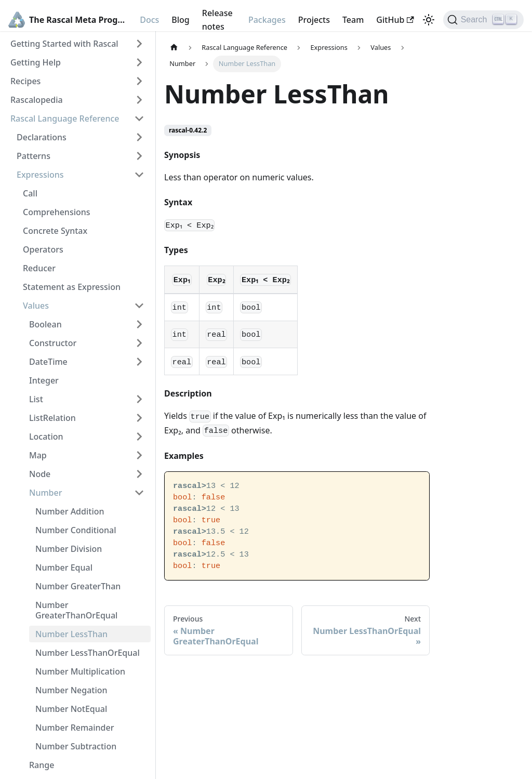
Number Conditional (76, 530)
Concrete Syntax (55, 231)
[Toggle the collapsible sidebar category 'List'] (139, 399)
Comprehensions (57, 212)
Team (353, 20)
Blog (180, 20)
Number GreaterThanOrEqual (76, 610)
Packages (267, 20)
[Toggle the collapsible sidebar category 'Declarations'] (139, 137)
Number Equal (64, 567)
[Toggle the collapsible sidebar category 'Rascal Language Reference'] (139, 118)
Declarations (42, 137)
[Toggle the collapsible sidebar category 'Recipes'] (139, 81)
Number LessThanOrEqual (88, 653)
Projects (314, 20)
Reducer (39, 268)
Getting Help (36, 62)
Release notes (217, 20)
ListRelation (52, 418)
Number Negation (71, 690)
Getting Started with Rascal (64, 44)
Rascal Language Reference (65, 118)
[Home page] (174, 48)
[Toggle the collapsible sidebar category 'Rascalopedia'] (139, 100)
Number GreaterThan (78, 586)
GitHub (395, 20)
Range (42, 765)
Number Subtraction (76, 746)
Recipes (25, 81)
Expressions (40, 175)
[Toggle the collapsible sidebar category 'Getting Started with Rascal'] (139, 44)
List (36, 399)
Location (46, 437)
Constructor (53, 343)
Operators (43, 249)
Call (30, 193)
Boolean (45, 324)
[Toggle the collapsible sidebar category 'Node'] (139, 474)
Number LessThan (71, 634)
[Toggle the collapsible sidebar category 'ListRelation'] (139, 418)
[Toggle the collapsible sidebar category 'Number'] (139, 493)
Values (36, 306)
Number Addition (70, 511)
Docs (149, 20)
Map (38, 455)
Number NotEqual (71, 709)
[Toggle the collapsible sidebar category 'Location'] (139, 437)
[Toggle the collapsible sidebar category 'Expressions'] (139, 175)
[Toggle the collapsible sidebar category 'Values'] (139, 306)
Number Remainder (75, 728)
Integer (44, 380)
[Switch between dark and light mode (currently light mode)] (429, 20)
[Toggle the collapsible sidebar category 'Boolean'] (139, 324)
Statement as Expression (72, 287)
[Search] (483, 20)
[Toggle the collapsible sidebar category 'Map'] (139, 455)
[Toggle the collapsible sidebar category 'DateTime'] (139, 362)
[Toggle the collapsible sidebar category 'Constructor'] (139, 343)
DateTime (48, 362)
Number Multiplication (80, 671)
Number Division (69, 549)
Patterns (34, 156)
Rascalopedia (37, 100)
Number (45, 493)
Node (40, 474)
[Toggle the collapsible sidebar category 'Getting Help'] (139, 62)
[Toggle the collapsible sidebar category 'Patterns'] (139, 156)
